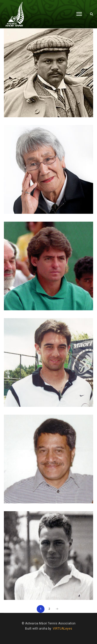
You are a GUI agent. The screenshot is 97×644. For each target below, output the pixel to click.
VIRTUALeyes (62, 629)
